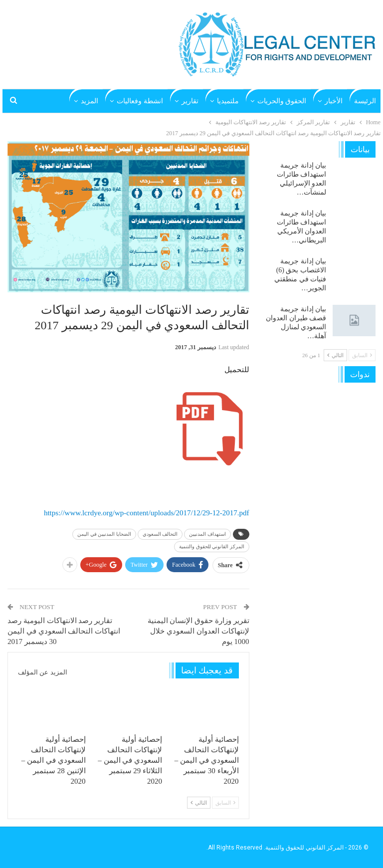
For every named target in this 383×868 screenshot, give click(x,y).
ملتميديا (228, 101)
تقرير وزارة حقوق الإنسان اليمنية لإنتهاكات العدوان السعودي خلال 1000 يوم (198, 631)
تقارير (190, 101)
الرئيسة (365, 101)
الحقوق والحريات (282, 101)
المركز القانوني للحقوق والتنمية (212, 546)
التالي (199, 803)
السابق (225, 803)
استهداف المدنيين (207, 534)
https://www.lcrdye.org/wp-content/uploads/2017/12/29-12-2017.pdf (147, 513)
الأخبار (334, 101)
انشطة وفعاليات (140, 101)
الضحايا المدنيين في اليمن (104, 534)
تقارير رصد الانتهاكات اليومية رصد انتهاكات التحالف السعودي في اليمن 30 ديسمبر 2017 (64, 631)
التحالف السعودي (160, 534)
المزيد (90, 101)
